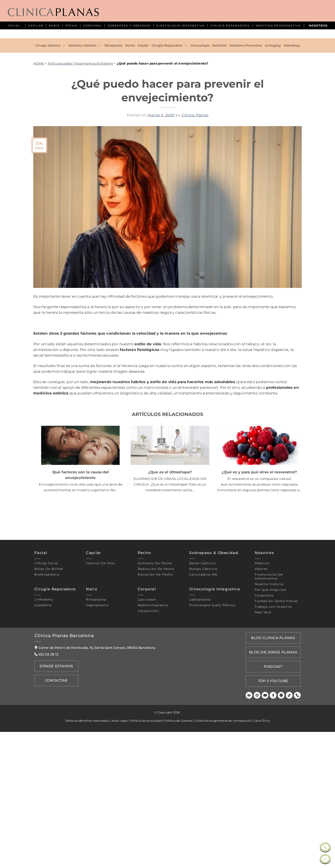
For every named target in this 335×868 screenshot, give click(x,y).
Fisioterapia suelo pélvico (212, 748)
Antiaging (273, 188)
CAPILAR (36, 26)
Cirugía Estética (48, 188)
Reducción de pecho (156, 711)
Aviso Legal (120, 857)
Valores (261, 711)
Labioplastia (200, 742)
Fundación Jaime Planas (276, 744)
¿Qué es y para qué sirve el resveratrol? (259, 615)
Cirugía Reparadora (167, 188)
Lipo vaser (147, 742)
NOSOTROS (318, 26)
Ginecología (200, 188)
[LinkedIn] (252, 832)
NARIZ (54, 26)
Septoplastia (97, 748)
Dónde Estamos (55, 808)
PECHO (71, 26)
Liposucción (148, 753)
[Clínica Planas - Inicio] (53, 13)
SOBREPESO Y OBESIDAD (129, 26)
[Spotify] (282, 832)
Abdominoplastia (153, 748)
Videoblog (292, 188)
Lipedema (43, 748)
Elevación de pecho (155, 717)
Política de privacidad (146, 857)
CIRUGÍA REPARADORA (230, 26)
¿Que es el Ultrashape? (170, 615)
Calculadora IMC (204, 717)
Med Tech (263, 755)
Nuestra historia (269, 727)
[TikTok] (290, 832)
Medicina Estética (83, 188)
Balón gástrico (203, 706)
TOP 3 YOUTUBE (275, 818)
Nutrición (219, 188)
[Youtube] (267, 832)
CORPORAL (93, 26)
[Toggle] (64, 188)
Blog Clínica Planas (274, 780)
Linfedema (44, 742)
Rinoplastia (114, 188)
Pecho (130, 188)
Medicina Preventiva (246, 188)
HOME (39, 206)
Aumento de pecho (155, 706)
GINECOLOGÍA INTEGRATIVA (181, 26)
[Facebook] (274, 832)
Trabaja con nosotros (273, 749)
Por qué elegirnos (271, 732)
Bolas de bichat (49, 711)
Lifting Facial (46, 706)
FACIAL (14, 26)
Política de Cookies (178, 857)
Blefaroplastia (47, 717)
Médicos (262, 706)
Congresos (264, 738)
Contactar (55, 821)
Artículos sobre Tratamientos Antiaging (80, 206)
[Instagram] (259, 832)
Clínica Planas (195, 258)
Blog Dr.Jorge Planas (275, 793)
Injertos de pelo (100, 706)
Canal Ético (262, 857)
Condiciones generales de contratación (223, 857)
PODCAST (275, 805)
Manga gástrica (203, 711)
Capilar (143, 188)
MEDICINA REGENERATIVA (278, 26)
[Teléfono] (297, 832)
